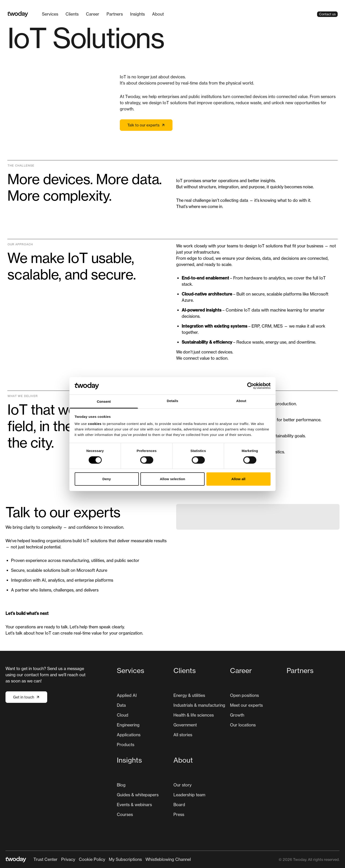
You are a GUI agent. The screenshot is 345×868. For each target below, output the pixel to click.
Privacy (68, 859)
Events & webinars (134, 805)
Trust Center (45, 859)
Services (50, 14)
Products (126, 745)
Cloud (123, 715)
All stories (183, 735)
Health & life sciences (194, 715)
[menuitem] (50, 14)
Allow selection (173, 479)
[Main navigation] (173, 14)
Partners (115, 14)
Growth (237, 715)
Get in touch (26, 697)
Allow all (238, 479)
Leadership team (189, 795)
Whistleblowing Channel (168, 859)
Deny (107, 479)
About (158, 14)
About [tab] (241, 401)
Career (93, 14)
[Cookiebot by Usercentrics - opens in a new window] (251, 386)
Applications (129, 735)
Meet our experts (246, 705)
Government (185, 725)
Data (121, 705)
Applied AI (127, 695)
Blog (121, 785)
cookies (95, 424)
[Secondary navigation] (112, 859)
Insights (137, 14)
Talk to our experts (146, 125)
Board (179, 805)
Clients (72, 14)
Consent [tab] (104, 401)
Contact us (327, 14)
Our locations (243, 725)
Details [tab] (172, 401)
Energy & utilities (189, 695)
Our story (182, 785)
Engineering (128, 725)
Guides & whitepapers (138, 795)
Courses (125, 814)
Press (179, 814)
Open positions (244, 695)
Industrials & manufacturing (199, 705)
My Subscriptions (125, 859)
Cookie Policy (92, 859)
